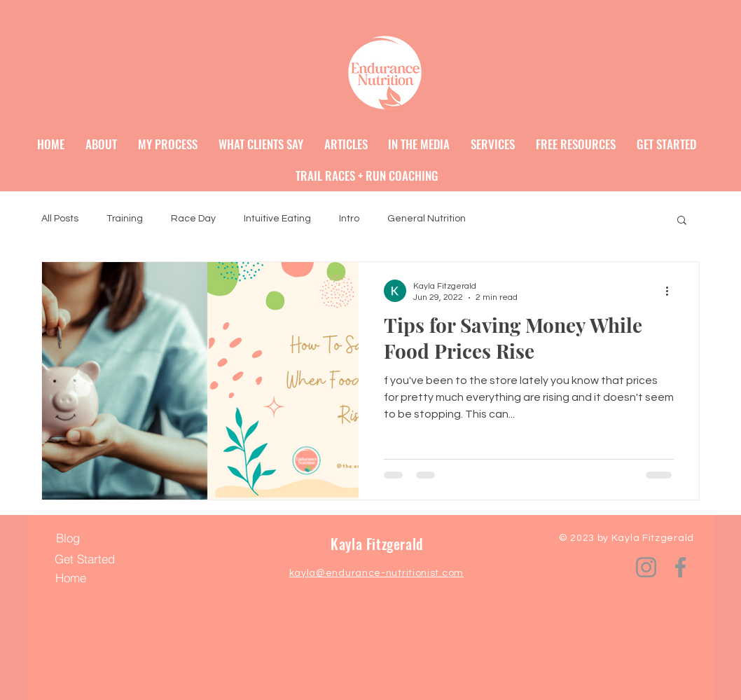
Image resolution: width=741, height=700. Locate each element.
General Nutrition (427, 219)
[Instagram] (646, 567)
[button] (682, 221)
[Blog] (68, 538)
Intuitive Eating (277, 219)
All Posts (60, 219)
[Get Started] (85, 559)
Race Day (193, 219)
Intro (349, 219)
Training (125, 219)
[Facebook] (680, 567)
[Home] (71, 578)
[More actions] (672, 291)
